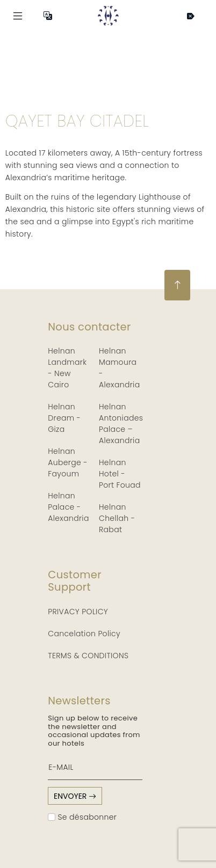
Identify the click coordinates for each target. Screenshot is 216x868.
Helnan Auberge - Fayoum (68, 462)
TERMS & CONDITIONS (88, 656)
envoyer (75, 796)
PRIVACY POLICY (78, 612)
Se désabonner (82, 817)
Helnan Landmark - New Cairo (67, 368)
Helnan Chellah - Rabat (117, 518)
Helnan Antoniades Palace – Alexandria (121, 424)
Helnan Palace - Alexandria (68, 507)
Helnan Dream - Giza (64, 418)
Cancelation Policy (84, 634)
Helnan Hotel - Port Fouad (120, 474)
